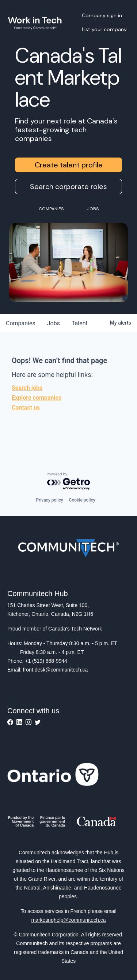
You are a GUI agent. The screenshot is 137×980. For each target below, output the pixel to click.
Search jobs (27, 388)
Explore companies (37, 398)
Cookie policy (82, 500)
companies (21, 323)
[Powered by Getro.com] (69, 482)
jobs (54, 323)
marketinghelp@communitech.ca (68, 920)
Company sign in (102, 15)
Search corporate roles (68, 186)
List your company (104, 29)
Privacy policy (49, 500)
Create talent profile (69, 165)
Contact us (26, 408)
